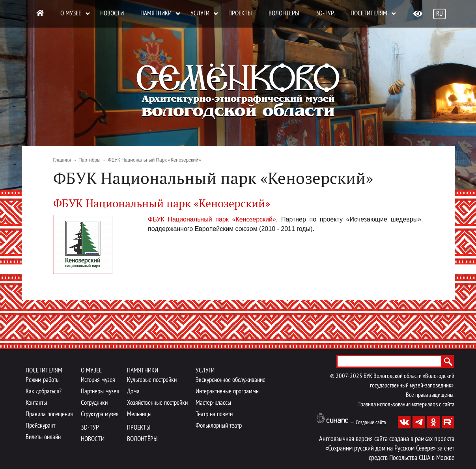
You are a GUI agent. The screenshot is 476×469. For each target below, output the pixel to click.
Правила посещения (49, 414)
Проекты (240, 14)
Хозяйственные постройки (157, 403)
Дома (133, 392)
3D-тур (325, 14)
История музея (98, 380)
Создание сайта (371, 423)
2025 (356, 376)
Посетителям (369, 14)
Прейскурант (40, 426)
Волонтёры (284, 14)
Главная (62, 160)
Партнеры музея (100, 392)
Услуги (200, 14)
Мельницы (139, 414)
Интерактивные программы (228, 392)
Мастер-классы (213, 403)
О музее (71, 14)
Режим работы (43, 380)
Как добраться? (44, 392)
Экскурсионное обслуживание (231, 380)
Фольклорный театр (219, 426)
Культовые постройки (152, 380)
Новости (112, 14)
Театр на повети (214, 414)
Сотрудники (94, 403)
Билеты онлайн (43, 437)
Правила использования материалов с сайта (406, 405)
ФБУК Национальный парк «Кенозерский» (212, 219)
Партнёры (90, 160)
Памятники (156, 14)
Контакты (36, 403)
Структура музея (100, 414)
